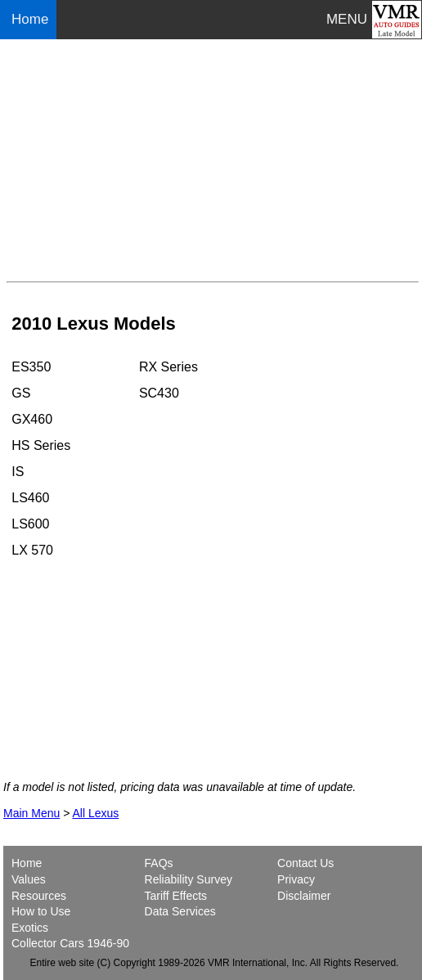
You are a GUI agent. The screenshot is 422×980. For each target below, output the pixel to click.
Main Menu (31, 813)
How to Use (41, 911)
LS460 (30, 498)
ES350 (31, 367)
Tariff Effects (176, 896)
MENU (347, 19)
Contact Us (305, 863)
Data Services (180, 911)
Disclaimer (304, 896)
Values (29, 879)
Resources (39, 896)
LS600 (30, 524)
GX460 (32, 419)
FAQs (159, 863)
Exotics (30, 928)
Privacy (296, 879)
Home (32, 19)
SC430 (159, 393)
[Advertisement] (213, 160)
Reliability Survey (189, 879)
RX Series (168, 367)
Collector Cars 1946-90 (70, 943)
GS (21, 393)
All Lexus (95, 813)
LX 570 (32, 550)
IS (18, 472)
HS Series (41, 445)
